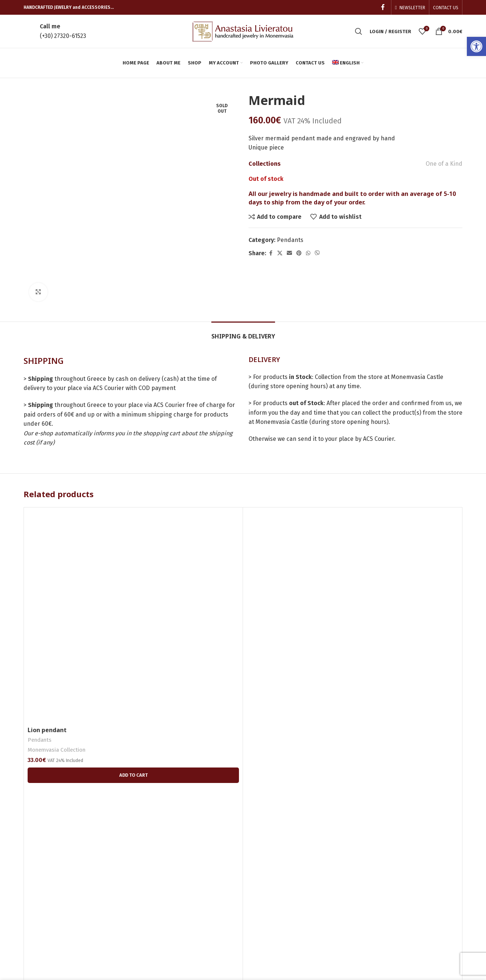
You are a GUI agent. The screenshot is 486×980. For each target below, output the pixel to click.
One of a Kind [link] (444, 164)
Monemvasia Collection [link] (57, 702)
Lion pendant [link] (47, 682)
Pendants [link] (290, 240)
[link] (476, 46)
